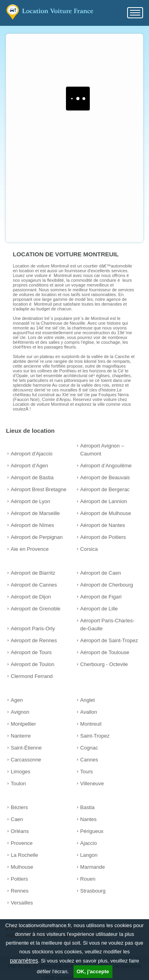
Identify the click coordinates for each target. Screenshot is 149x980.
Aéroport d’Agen (29, 466)
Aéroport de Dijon (31, 597)
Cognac (89, 748)
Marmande (93, 867)
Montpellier (23, 724)
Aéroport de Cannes (34, 585)
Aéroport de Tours (31, 652)
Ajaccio (89, 843)
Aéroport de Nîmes (32, 525)
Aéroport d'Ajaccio (32, 454)
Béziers (19, 807)
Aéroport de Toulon (33, 664)
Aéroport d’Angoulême (106, 466)
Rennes (20, 891)
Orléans (20, 831)
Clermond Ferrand (32, 676)
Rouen (88, 879)
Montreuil (91, 724)
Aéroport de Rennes (34, 640)
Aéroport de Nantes (103, 525)
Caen (17, 819)
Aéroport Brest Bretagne (39, 489)
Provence (22, 843)
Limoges (20, 772)
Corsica (89, 549)
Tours (87, 772)
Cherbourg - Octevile (104, 664)
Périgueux (92, 831)
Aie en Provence (30, 549)
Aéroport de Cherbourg (107, 585)
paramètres (24, 961)
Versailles (22, 903)
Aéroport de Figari (101, 597)
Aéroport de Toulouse (105, 652)
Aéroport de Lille (99, 609)
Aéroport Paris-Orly (33, 628)
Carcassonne (26, 760)
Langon (89, 855)
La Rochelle (24, 855)
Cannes (89, 760)
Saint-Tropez (95, 736)
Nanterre (21, 736)
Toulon (18, 783)
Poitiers (19, 879)
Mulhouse (22, 867)
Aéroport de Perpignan (37, 537)
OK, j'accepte (93, 971)
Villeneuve (92, 783)
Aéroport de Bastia (32, 477)
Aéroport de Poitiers (103, 537)
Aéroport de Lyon (30, 501)
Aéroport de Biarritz (33, 573)
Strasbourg (93, 891)
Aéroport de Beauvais (105, 477)
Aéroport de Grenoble (36, 609)
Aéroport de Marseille (35, 513)
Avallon (89, 712)
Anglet (88, 700)
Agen (17, 700)
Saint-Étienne (26, 748)
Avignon (20, 712)
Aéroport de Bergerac (105, 489)
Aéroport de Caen (101, 573)
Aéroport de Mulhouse (106, 513)
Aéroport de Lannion (104, 501)
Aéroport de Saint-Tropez (109, 640)
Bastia (87, 807)
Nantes (88, 819)
